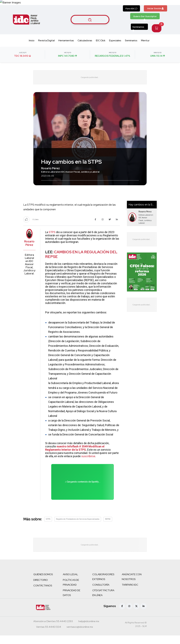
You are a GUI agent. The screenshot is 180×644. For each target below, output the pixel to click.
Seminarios (138, 36)
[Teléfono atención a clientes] (53, 630)
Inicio (32, 49)
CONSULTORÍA (101, 593)
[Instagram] (129, 615)
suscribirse (88, 464)
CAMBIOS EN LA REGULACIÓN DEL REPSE (81, 263)
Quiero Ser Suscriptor (145, 25)
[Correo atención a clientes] (89, 630)
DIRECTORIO (41, 588)
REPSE (108, 528)
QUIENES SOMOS (43, 583)
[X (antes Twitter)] (136, 615)
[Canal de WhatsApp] (161, 7)
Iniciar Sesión (155, 17)
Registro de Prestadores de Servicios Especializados (78, 528)
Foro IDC (131, 17)
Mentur (145, 49)
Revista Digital (46, 49)
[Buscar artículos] (90, 28)
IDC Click (101, 49)
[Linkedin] (144, 615)
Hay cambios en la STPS (143, 213)
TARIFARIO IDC (130, 593)
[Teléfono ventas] (49, 636)
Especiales (115, 49)
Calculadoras (85, 49)
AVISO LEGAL (70, 583)
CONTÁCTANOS (43, 594)
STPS (52, 240)
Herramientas (66, 49)
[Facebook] (122, 615)
